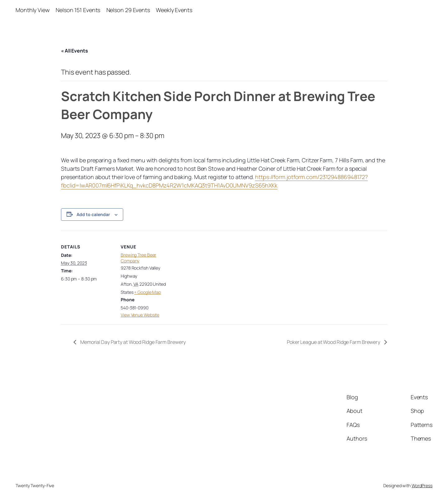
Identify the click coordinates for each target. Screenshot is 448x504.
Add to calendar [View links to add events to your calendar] (93, 214)
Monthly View (33, 10)
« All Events (75, 51)
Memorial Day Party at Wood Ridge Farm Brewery (133, 342)
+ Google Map (147, 292)
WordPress (422, 486)
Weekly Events (174, 10)
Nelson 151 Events (78, 10)
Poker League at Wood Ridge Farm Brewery (334, 342)
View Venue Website (140, 315)
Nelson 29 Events (128, 10)
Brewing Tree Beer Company (138, 258)
